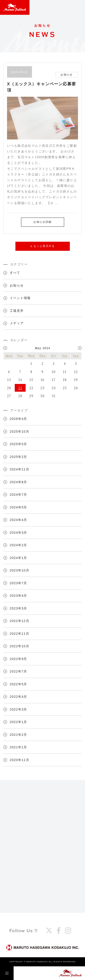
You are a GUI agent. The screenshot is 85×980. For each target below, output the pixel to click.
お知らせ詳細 (42, 222)
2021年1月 (18, 747)
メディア (17, 323)
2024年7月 (18, 495)
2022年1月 (18, 722)
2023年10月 (19, 570)
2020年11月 (19, 760)
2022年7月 (18, 671)
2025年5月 (18, 444)
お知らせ (17, 285)
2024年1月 (18, 558)
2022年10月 (19, 646)
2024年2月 (18, 545)
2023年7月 (18, 583)
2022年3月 (18, 709)
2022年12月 (19, 621)
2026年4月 (18, 419)
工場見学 (17, 311)
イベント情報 (20, 298)
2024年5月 (18, 507)
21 (20, 388)
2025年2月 (18, 457)
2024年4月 (18, 520)
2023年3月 (18, 608)
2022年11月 (19, 634)
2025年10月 (19, 432)
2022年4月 (18, 697)
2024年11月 (19, 469)
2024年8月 (18, 482)
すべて (15, 273)
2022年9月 (18, 659)
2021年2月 (18, 735)
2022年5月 (18, 684)
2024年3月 (18, 533)
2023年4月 (18, 596)
